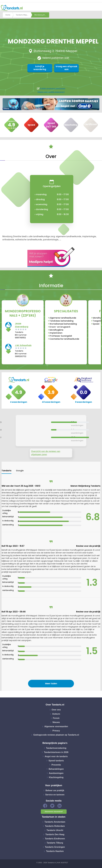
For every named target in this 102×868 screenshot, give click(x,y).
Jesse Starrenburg (22, 325)
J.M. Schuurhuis (23, 345)
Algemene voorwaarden (56, 726)
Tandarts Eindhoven (55, 839)
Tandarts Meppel (23, 15)
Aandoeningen (56, 773)
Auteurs (56, 714)
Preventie (56, 765)
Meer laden (51, 684)
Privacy (56, 731)
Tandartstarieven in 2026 (56, 752)
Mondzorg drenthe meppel (42, 15)
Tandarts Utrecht (55, 830)
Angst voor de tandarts (56, 756)
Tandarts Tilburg (55, 843)
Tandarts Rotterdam (55, 826)
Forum (56, 718)
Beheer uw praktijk (55, 790)
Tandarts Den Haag (55, 834)
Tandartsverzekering (56, 748)
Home (8, 15)
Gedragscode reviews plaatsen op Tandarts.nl (56, 735)
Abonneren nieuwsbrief (54, 812)
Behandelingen (56, 769)
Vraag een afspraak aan (66, 68)
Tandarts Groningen (55, 847)
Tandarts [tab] (6, 471)
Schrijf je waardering (40, 68)
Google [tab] (20, 471)
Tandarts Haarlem (55, 851)
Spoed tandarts (56, 760)
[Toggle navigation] (98, 8)
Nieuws (56, 722)
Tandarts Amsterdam (55, 822)
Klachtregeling (56, 777)
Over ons (56, 710)
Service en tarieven (55, 795)
